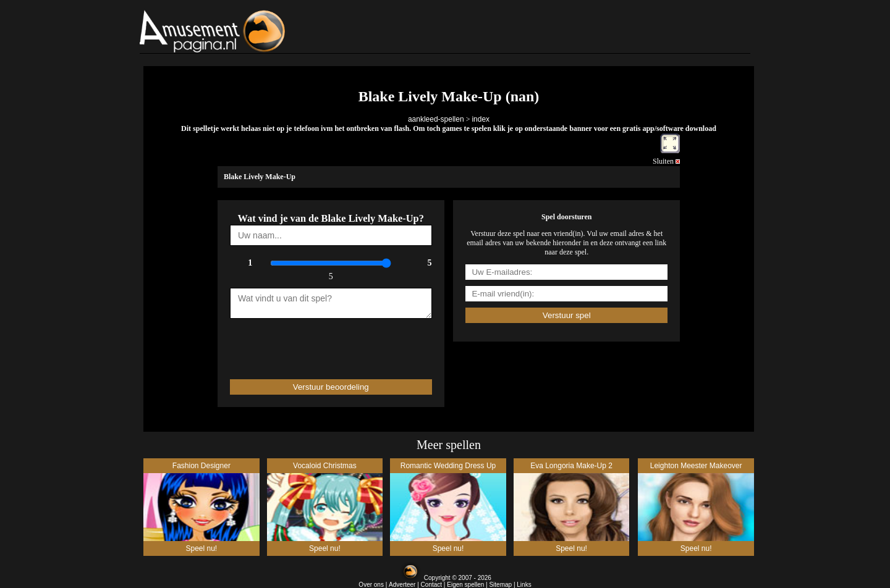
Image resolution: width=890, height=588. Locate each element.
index (481, 119)
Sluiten (666, 161)
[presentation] (302, 343)
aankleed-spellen (436, 119)
